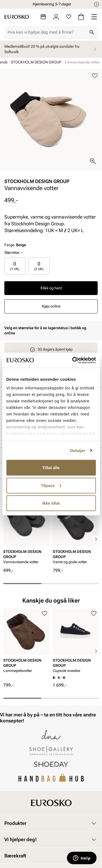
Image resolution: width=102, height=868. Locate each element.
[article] (26, 534)
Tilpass (51, 485)
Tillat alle (51, 468)
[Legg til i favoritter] (95, 76)
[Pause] (97, 4)
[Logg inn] (56, 17)
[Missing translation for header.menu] (94, 17)
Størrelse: (12, 252)
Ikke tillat (51, 503)
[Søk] (92, 32)
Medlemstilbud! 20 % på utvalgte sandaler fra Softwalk (51, 49)
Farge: (15, 245)
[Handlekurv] (81, 17)
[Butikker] (43, 17)
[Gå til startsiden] (17, 17)
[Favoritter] (69, 17)
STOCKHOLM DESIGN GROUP (36, 62)
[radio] (15, 266)
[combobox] (47, 32)
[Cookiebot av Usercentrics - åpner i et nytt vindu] (73, 360)
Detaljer (78, 450)
